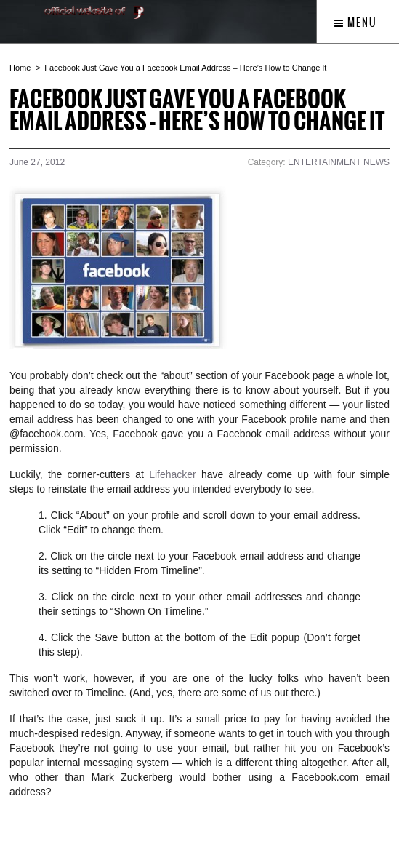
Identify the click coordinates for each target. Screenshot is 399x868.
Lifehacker (175, 474)
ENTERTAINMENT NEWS (339, 162)
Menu (356, 23)
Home (20, 68)
